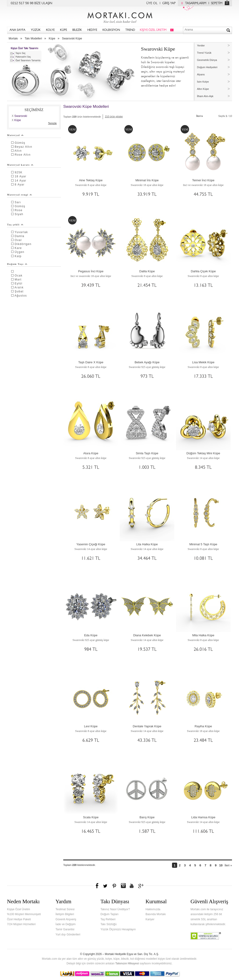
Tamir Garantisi (65, 929)
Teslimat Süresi (65, 909)
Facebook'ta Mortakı (97, 886)
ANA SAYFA (18, 30)
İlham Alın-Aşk (205, 96)
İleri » (228, 865)
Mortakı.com (119, 17)
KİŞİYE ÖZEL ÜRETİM (153, 30)
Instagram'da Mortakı (123, 886)
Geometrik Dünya (207, 60)
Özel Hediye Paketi (19, 919)
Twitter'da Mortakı (106, 886)
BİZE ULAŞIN (43, 3)
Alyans (201, 74)
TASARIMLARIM (193, 3)
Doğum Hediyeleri (207, 67)
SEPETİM (217, 3)
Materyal (15, 135)
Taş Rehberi (108, 919)
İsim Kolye (203, 82)
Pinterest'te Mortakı (114, 886)
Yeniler (201, 45)
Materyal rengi (20, 195)
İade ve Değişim (66, 924)
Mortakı (13, 38)
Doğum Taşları (110, 914)
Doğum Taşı (17, 264)
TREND (130, 30)
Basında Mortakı (156, 914)
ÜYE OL (152, 3)
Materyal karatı (20, 165)
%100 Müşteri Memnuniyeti (24, 914)
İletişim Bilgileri (65, 914)
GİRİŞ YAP (169, 3)
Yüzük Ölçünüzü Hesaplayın (118, 929)
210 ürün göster (114, 116)
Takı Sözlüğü (109, 924)
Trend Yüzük (204, 53)
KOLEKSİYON (111, 30)
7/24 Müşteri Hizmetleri (21, 924)
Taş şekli (15, 224)
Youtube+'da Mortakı (132, 886)
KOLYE (50, 30)
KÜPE (63, 30)
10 (221, 865)
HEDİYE (92, 30)
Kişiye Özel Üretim (19, 909)
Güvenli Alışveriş (66, 919)
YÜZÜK (36, 30)
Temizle (52, 123)
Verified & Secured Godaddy (206, 936)
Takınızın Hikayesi (127, 963)
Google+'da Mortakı (142, 886)
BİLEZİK (77, 30)
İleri (200, 115)
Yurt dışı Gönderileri (68, 934)
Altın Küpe (203, 89)
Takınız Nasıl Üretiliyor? (115, 909)
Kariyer (150, 919)
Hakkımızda (153, 909)
